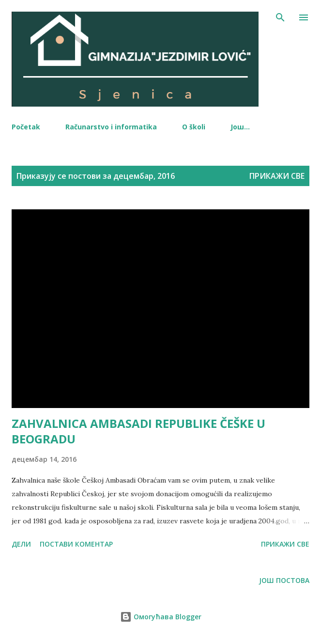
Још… (240, 127)
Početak (26, 127)
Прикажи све (277, 176)
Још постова (284, 580)
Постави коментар (76, 544)
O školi (194, 127)
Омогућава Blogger (161, 617)
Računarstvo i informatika (111, 127)
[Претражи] (280, 17)
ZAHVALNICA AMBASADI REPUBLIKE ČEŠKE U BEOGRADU (138, 431)
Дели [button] (21, 544)
